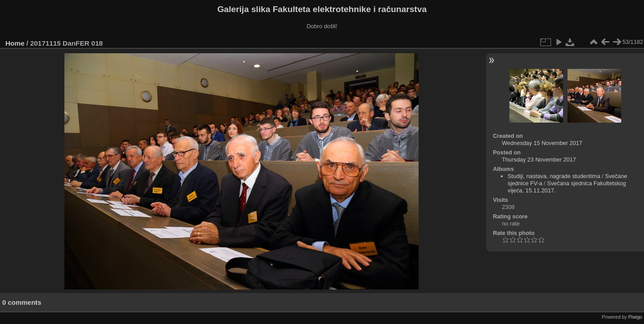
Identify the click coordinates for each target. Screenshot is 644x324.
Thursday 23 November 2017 (539, 160)
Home (15, 43)
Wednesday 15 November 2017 (542, 143)
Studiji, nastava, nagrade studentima (554, 176)
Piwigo (635, 317)
